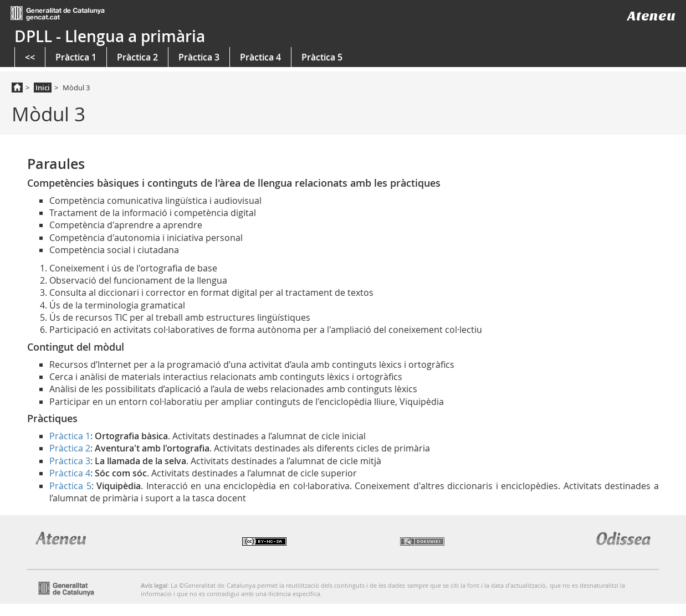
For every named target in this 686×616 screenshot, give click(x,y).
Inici (43, 88)
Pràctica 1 (76, 57)
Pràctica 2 (137, 57)
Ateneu (651, 16)
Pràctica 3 (199, 57)
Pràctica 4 (260, 57)
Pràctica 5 (322, 57)
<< (30, 57)
